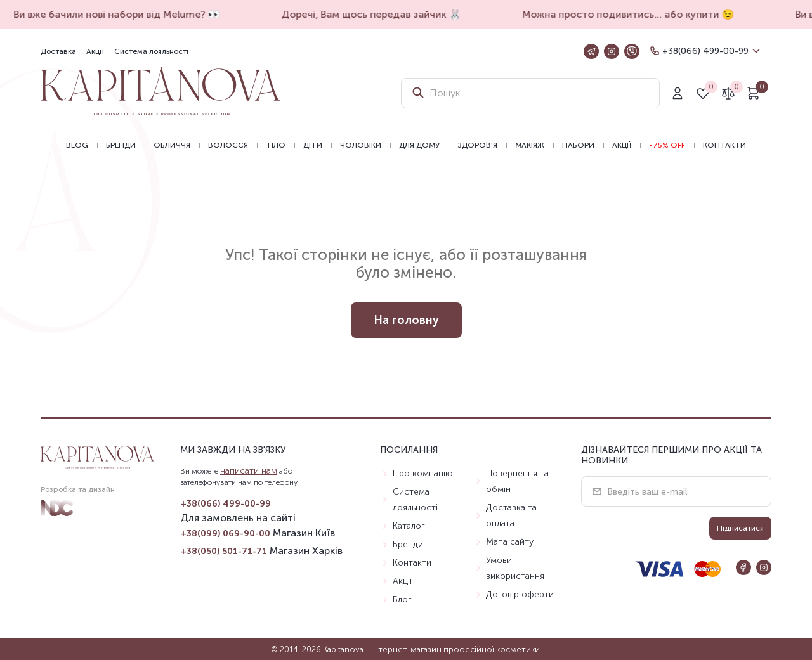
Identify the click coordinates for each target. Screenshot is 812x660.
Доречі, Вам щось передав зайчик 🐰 (376, 14)
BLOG (77, 145)
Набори (578, 145)
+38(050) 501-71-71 (224, 551)
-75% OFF (667, 145)
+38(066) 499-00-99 (705, 51)
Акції (95, 51)
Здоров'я (477, 145)
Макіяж (530, 145)
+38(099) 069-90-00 (225, 534)
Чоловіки (361, 145)
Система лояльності (151, 51)
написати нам (249, 471)
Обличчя (172, 145)
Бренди (121, 145)
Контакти (724, 145)
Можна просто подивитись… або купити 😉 (633, 14)
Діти (313, 145)
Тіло (276, 145)
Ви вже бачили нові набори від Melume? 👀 (122, 14)
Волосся (228, 145)
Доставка (58, 51)
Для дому (419, 145)
